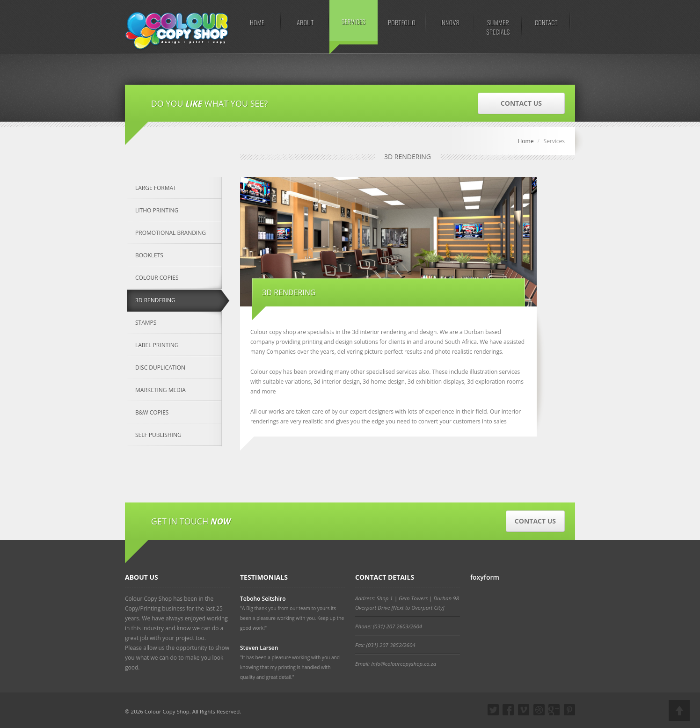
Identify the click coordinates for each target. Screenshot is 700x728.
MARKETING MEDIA (160, 390)
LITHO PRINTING (157, 210)
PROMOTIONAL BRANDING (171, 233)
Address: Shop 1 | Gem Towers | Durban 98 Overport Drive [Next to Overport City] (407, 603)
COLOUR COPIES (157, 278)
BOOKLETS (149, 255)
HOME (257, 22)
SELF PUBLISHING (158, 435)
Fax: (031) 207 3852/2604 (385, 645)
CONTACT (546, 22)
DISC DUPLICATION (160, 368)
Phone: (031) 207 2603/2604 (389, 626)
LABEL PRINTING (157, 345)
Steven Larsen (259, 648)
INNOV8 (450, 22)
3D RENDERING (155, 300)
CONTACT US (521, 103)
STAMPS (146, 323)
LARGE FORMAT (156, 188)
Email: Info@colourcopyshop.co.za (396, 664)
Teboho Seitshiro (263, 599)
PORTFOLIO (402, 22)
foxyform (485, 577)
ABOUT (305, 22)
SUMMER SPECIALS (498, 27)
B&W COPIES (152, 412)
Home (525, 141)
